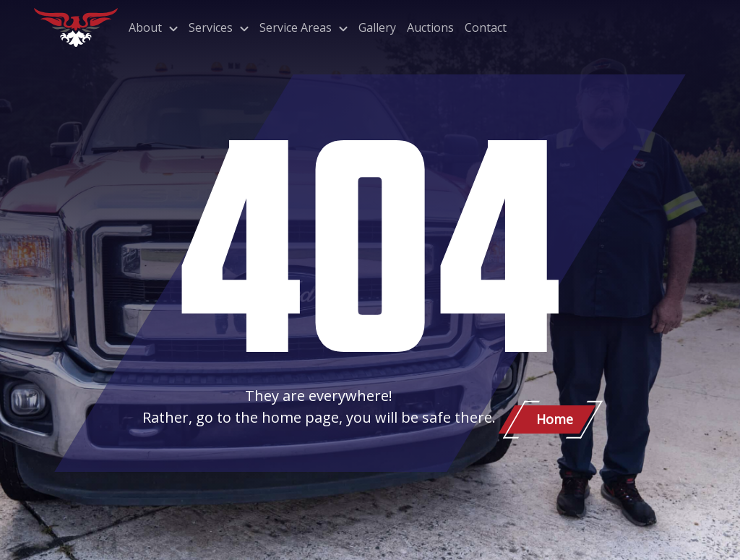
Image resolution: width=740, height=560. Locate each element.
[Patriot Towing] (76, 27)
